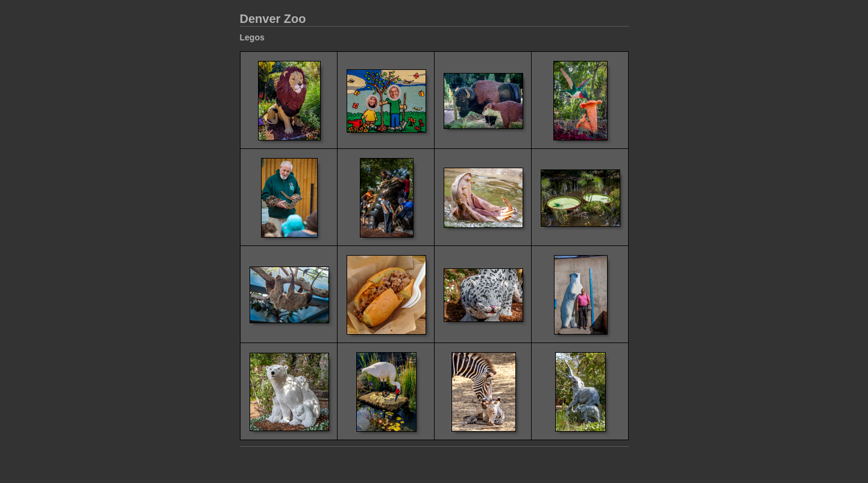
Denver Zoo (273, 19)
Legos (252, 37)
